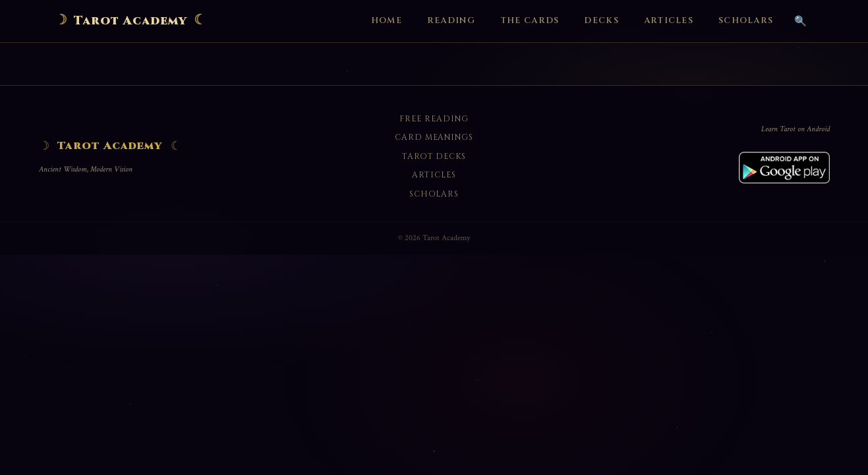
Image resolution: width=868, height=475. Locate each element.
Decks (601, 21)
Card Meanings (434, 137)
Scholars (746, 21)
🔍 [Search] (800, 21)
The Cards (530, 21)
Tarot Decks (434, 156)
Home (387, 21)
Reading (451, 21)
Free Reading (434, 119)
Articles (669, 21)
